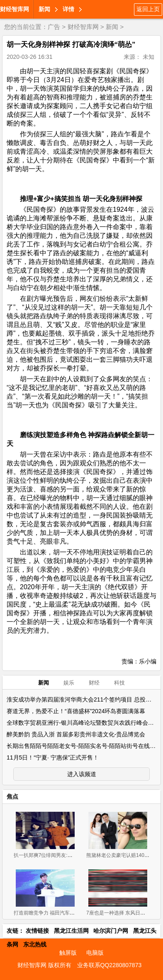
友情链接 (37, 931)
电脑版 (95, 953)
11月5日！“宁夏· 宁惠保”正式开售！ (53, 757)
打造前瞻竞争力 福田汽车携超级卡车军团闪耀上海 (69, 913)
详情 (68, 9)
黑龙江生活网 (71, 931)
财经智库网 (15, 9)
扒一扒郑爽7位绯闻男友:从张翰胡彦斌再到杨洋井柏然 (73, 855)
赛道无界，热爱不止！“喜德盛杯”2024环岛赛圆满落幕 (76, 711)
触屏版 (68, 953)
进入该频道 (82, 774)
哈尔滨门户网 (111, 931)
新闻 (44, 9)
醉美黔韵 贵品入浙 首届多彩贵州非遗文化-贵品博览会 (76, 734)
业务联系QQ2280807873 (109, 965)
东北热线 (35, 944)
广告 (54, 27)
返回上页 (148, 9)
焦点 (12, 796)
